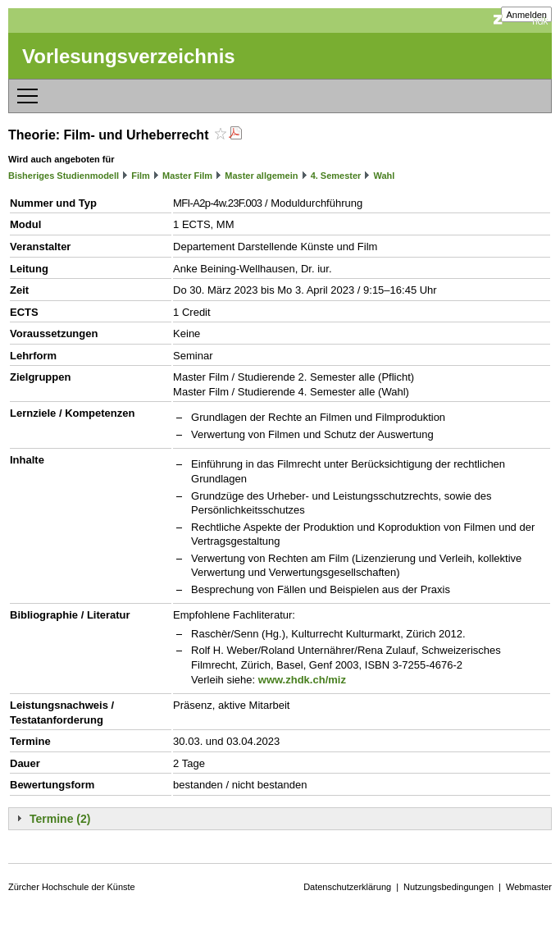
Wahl (385, 176)
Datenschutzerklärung (347, 887)
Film (141, 176)
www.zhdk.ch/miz (302, 680)
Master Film (187, 176)
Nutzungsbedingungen (448, 887)
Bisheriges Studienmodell (64, 176)
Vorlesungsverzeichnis (129, 56)
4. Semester (336, 176)
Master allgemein (261, 176)
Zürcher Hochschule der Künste (72, 887)
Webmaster (529, 887)
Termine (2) (60, 819)
